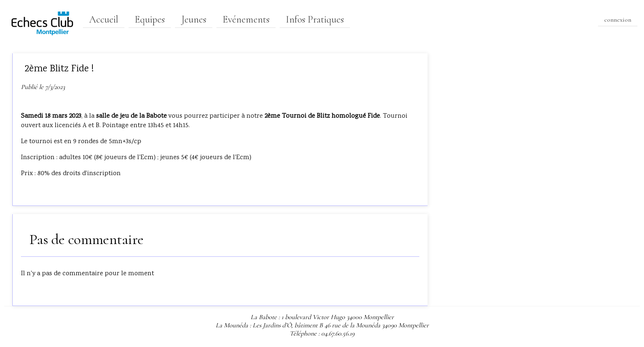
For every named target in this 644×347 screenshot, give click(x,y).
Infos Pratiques (315, 19)
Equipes (150, 19)
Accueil (104, 19)
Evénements (246, 19)
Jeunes (194, 19)
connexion (618, 20)
